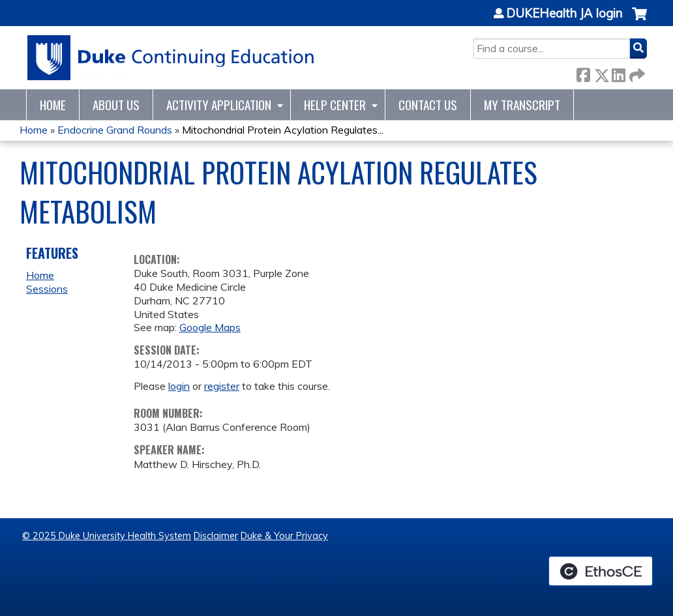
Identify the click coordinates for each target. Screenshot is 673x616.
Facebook (583, 73)
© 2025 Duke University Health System (107, 536)
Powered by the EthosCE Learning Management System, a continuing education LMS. (601, 571)
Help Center (335, 105)
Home (53, 105)
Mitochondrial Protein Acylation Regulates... (283, 130)
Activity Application (219, 105)
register (222, 386)
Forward (636, 73)
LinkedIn (618, 73)
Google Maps (210, 327)
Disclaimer (216, 536)
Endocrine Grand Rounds (115, 130)
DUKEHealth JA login (564, 14)
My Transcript (522, 105)
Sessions (47, 289)
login (179, 386)
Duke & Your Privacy (284, 536)
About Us (116, 105)
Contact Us (428, 105)
